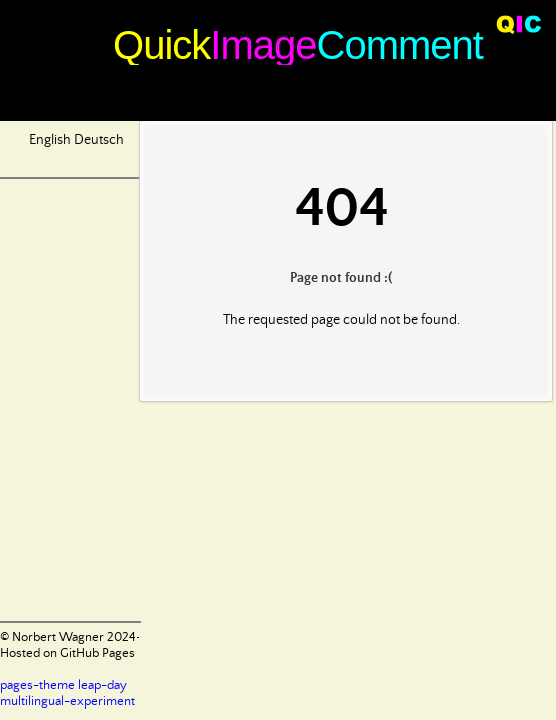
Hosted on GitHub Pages (67, 653)
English (50, 140)
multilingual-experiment (67, 701)
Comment (400, 45)
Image (263, 45)
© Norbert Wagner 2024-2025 (85, 637)
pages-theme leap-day (63, 685)
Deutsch (99, 140)
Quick (161, 45)
